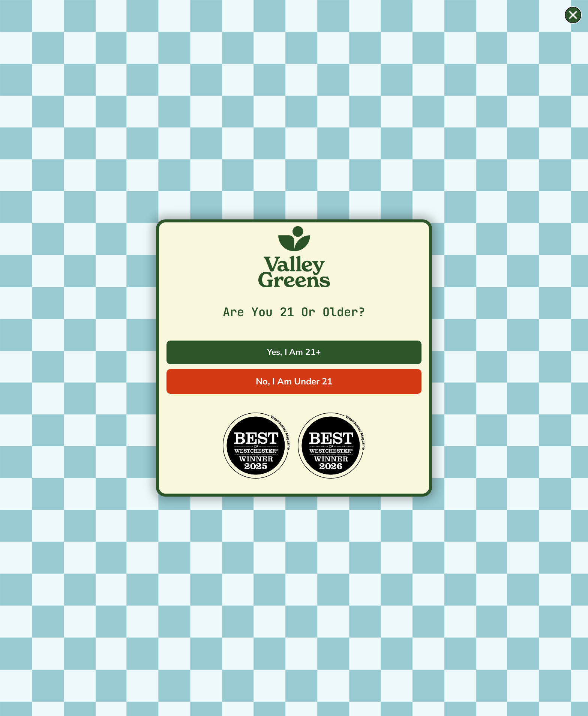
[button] (573, 15)
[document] (294, 358)
